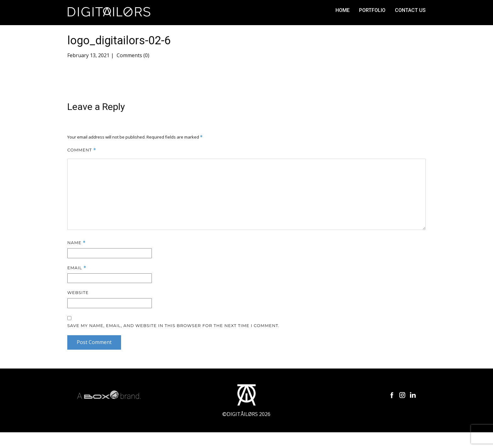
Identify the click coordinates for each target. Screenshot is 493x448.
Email (77, 268)
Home (343, 10)
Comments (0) (132, 55)
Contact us (410, 10)
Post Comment (94, 342)
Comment (82, 150)
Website (78, 292)
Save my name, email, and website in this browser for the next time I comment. (173, 325)
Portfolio (372, 10)
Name (77, 243)
